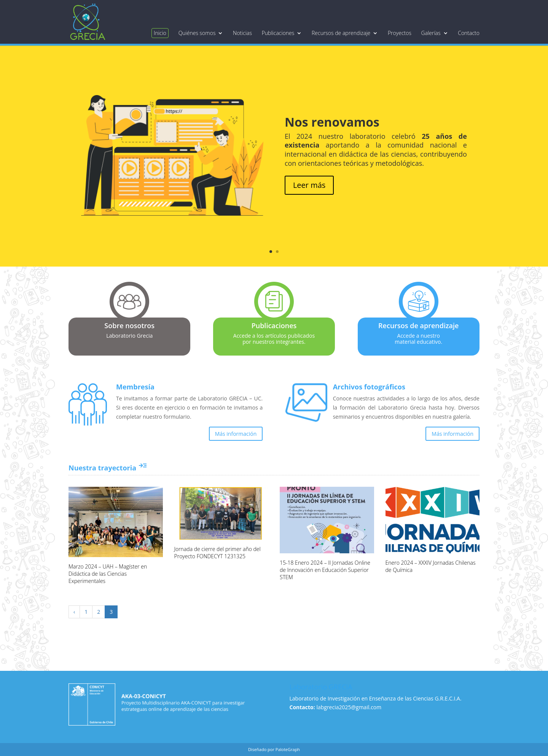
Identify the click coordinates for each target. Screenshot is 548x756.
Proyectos (400, 33)
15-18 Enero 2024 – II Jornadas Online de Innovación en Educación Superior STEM (325, 570)
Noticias (242, 33)
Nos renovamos (332, 122)
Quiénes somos (197, 33)
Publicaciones (278, 33)
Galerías (431, 33)
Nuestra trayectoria (108, 468)
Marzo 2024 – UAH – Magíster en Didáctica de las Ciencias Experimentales (108, 574)
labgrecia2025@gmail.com (349, 707)
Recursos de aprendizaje (341, 33)
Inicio (160, 33)
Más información (236, 434)
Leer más (309, 185)
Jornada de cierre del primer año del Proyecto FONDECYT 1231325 (217, 553)
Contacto (469, 33)
